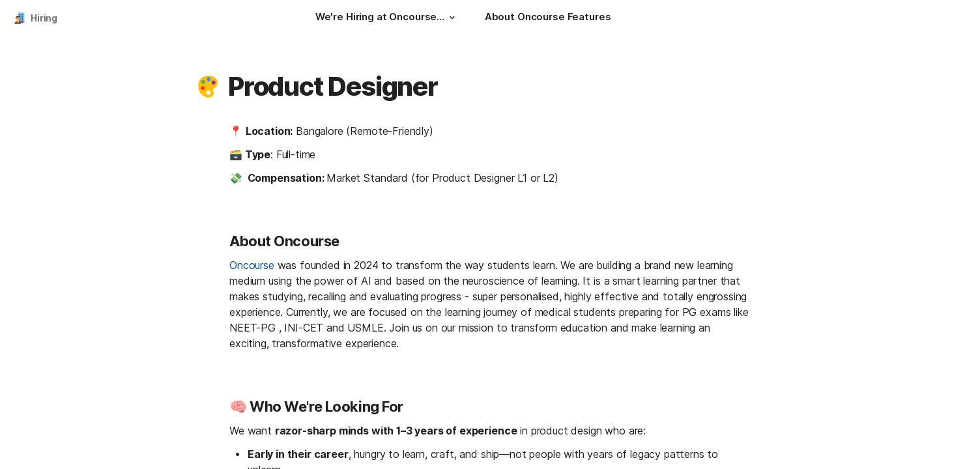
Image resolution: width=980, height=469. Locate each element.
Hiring (44, 18)
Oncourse (252, 265)
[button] (452, 18)
